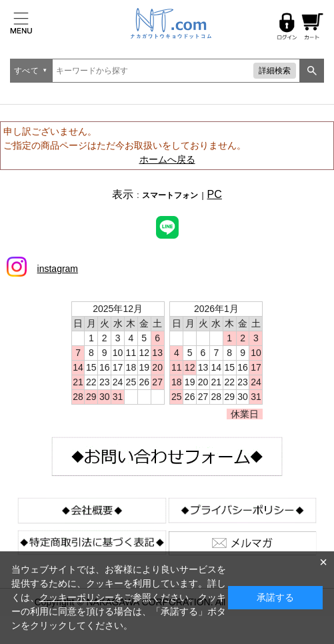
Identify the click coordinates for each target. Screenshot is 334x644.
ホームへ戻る (167, 159)
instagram (58, 269)
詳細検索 (275, 71)
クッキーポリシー (77, 597)
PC (215, 194)
